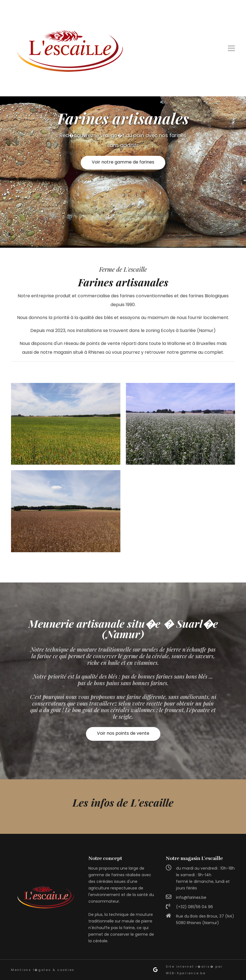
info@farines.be (191, 897)
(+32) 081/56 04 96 (194, 907)
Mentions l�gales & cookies (43, 970)
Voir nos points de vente (123, 733)
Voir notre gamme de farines (123, 162)
